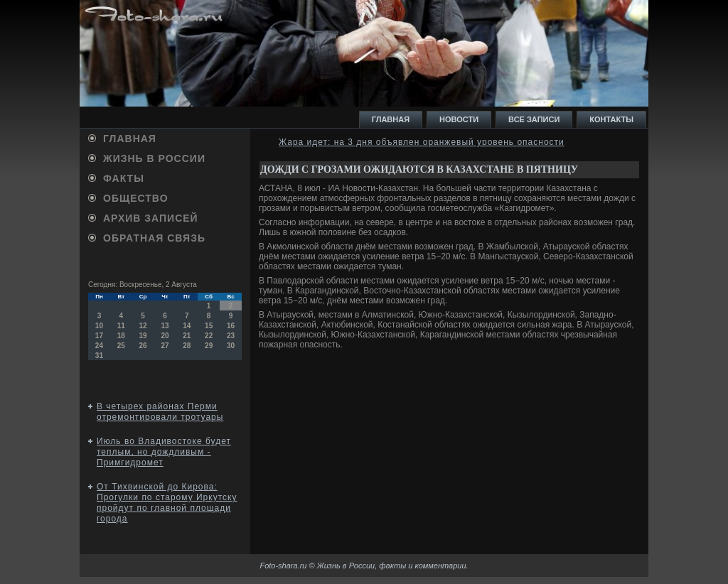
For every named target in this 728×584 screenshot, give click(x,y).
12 (143, 326)
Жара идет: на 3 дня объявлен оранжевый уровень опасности (422, 142)
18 (121, 336)
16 (231, 326)
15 (209, 326)
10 (99, 326)
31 (99, 356)
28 (187, 346)
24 (99, 346)
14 (187, 326)
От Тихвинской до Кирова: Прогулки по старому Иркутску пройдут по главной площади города (167, 503)
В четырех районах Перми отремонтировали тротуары (160, 412)
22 (209, 336)
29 (209, 346)
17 (99, 336)
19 (143, 336)
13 (165, 326)
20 (165, 336)
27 (165, 346)
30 (231, 346)
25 (121, 346)
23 (231, 336)
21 (187, 336)
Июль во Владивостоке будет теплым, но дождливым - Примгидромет (164, 452)
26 (143, 346)
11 (121, 326)
